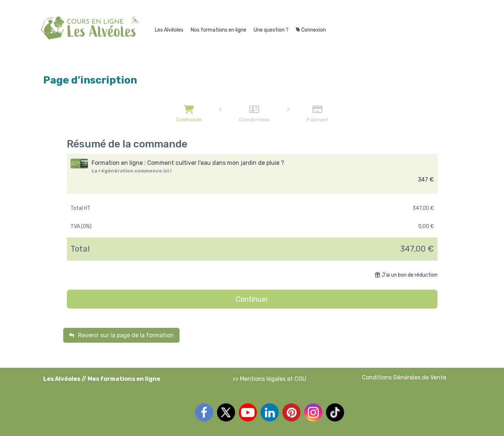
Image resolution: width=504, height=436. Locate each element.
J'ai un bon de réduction (406, 275)
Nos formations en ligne (219, 30)
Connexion (311, 30)
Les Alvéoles (169, 30)
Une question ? (271, 30)
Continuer (252, 299)
